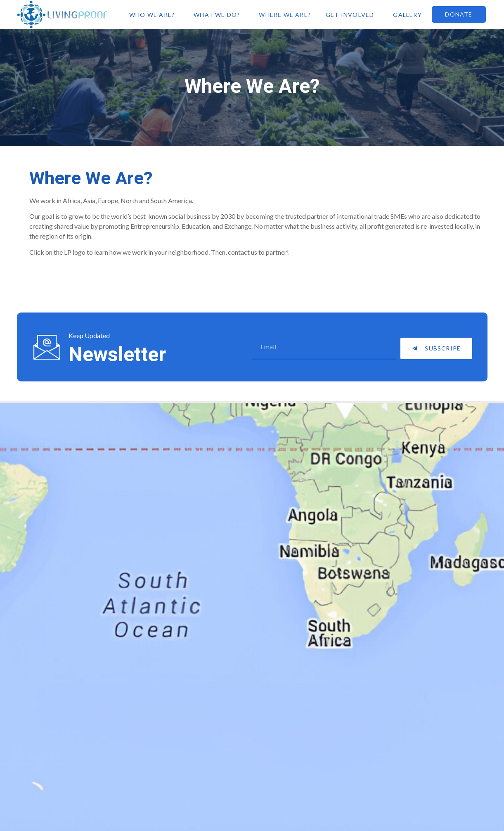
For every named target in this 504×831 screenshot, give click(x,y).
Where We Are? (285, 15)
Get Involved (350, 15)
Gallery (407, 15)
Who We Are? (152, 15)
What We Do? (217, 15)
